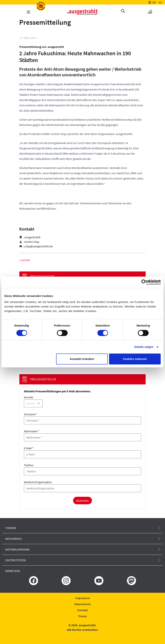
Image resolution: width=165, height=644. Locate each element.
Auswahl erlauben (82, 359)
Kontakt (82, 610)
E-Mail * (29, 448)
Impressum (83, 598)
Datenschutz (82, 604)
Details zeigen (144, 347)
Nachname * (32, 431)
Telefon (29, 465)
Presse (83, 616)
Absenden (82, 501)
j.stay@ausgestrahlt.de (38, 246)
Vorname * (31, 414)
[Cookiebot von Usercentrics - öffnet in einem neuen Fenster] (144, 282)
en (160, 2)
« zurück (24, 260)
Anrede (29, 397)
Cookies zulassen (135, 359)
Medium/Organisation (38, 482)
